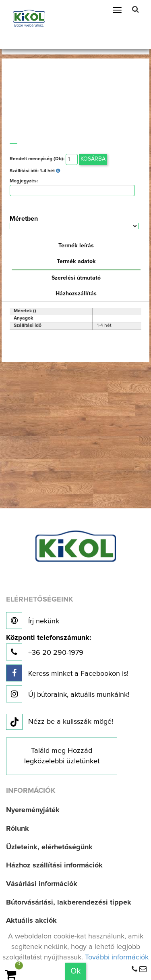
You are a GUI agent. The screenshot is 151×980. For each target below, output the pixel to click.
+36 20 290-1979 (49, 647)
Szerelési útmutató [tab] (76, 278)
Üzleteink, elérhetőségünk (49, 847)
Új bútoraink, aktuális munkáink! (68, 694)
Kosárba (93, 159)
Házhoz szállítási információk (54, 865)
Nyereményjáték (33, 810)
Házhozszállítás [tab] (76, 294)
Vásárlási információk (42, 884)
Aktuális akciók (31, 921)
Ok (75, 971)
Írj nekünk (33, 621)
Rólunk (18, 829)
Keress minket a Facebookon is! (67, 673)
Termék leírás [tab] (76, 246)
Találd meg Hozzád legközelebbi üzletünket (62, 756)
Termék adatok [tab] (76, 261)
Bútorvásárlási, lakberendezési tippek (69, 903)
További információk (117, 957)
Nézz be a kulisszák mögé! (60, 722)
